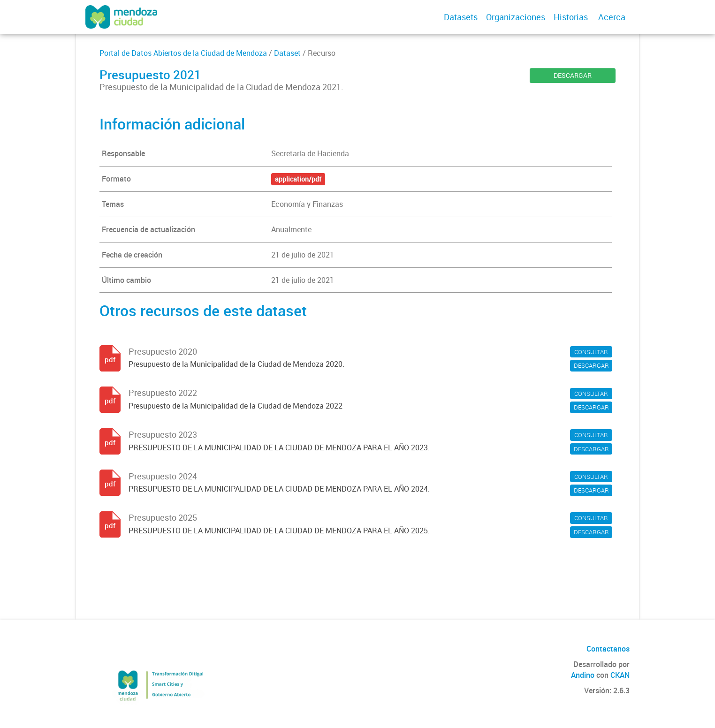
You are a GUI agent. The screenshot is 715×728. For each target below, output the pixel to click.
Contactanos (608, 649)
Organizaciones (516, 17)
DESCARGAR (573, 75)
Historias (571, 17)
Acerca (612, 17)
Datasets (461, 17)
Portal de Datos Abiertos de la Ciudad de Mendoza (183, 53)
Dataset (287, 53)
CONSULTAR (591, 352)
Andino (583, 675)
